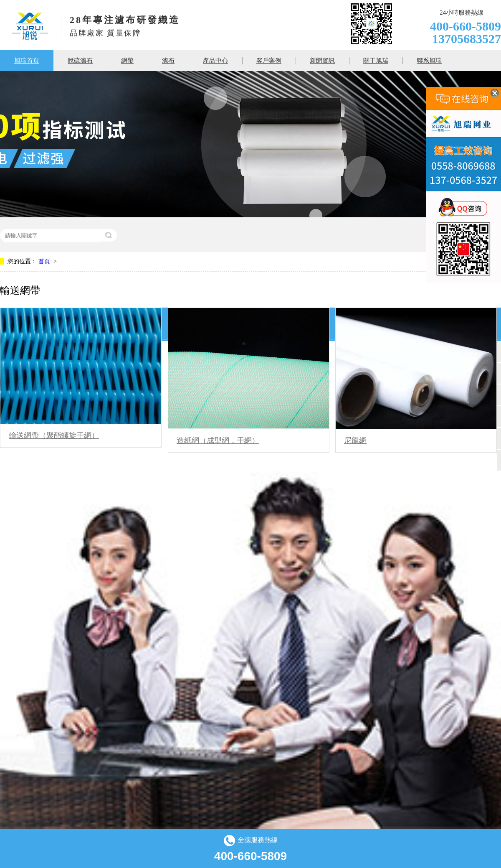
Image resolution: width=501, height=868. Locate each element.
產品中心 (215, 61)
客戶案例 (269, 61)
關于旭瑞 (376, 61)
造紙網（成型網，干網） (218, 440)
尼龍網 (355, 440)
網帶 (127, 61)
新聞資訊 (322, 61)
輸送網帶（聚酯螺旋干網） (54, 435)
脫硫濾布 (80, 61)
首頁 (45, 261)
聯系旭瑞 (429, 61)
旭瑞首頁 (27, 61)
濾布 (168, 61)
